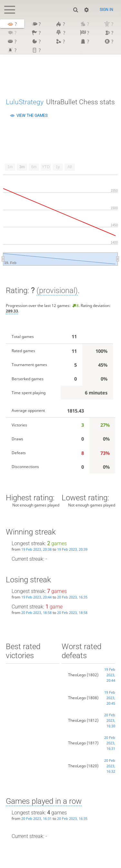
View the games (32, 116)
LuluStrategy (25, 102)
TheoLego (77, 675)
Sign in (106, 10)
